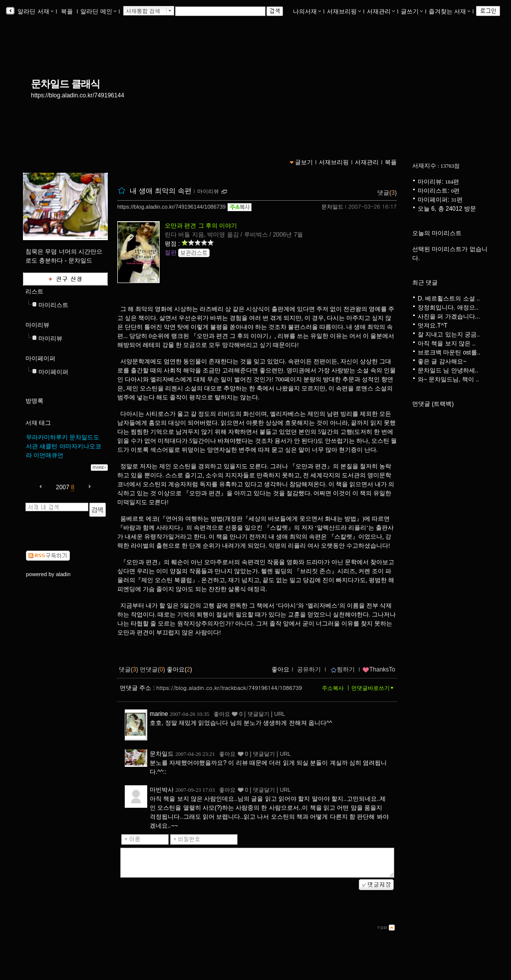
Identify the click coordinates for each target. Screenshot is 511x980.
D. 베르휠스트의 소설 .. (449, 299)
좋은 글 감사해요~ (442, 361)
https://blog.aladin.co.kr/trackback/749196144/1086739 (229, 688)
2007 (63, 487)
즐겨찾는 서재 (449, 11)
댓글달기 (258, 714)
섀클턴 (48, 446)
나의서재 (307, 11)
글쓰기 (412, 11)
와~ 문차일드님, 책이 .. (448, 379)
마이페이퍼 (40, 358)
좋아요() (179, 669)
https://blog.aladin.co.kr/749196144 (78, 95)
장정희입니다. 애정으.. (448, 308)
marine (159, 714)
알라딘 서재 (35, 11)
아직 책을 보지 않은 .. (447, 343)
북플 (67, 11)
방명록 (34, 401)
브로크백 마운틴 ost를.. (449, 352)
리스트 (34, 292)
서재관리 (381, 11)
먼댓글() (152, 669)
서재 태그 (38, 423)
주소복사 (333, 688)
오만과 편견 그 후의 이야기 (201, 226)
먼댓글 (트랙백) (433, 404)
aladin (63, 574)
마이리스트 (53, 305)
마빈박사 (162, 790)
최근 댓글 (425, 283)
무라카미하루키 (47, 437)
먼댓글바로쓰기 (373, 688)
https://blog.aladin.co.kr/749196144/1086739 (171, 207)
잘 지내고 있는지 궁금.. (449, 334)
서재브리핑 (344, 11)
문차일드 (332, 207)
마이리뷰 (37, 325)
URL (279, 714)
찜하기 (343, 669)
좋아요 (280, 669)
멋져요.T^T (433, 326)
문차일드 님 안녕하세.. (448, 370)
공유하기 (309, 669)
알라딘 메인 (98, 11)
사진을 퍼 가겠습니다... (449, 317)
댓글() (387, 193)
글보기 (304, 162)
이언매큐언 (48, 455)
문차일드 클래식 (65, 84)
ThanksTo (379, 669)
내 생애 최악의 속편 (161, 191)
